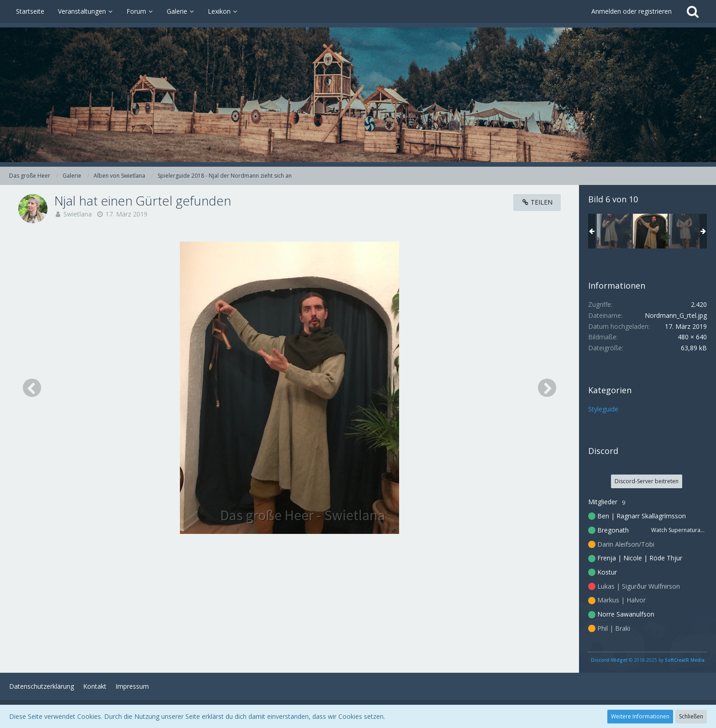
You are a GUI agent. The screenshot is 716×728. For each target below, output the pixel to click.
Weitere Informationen (640, 716)
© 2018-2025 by (648, 660)
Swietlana (78, 214)
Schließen (691, 716)
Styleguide (603, 409)
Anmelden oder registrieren (632, 11)
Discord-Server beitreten (647, 481)
